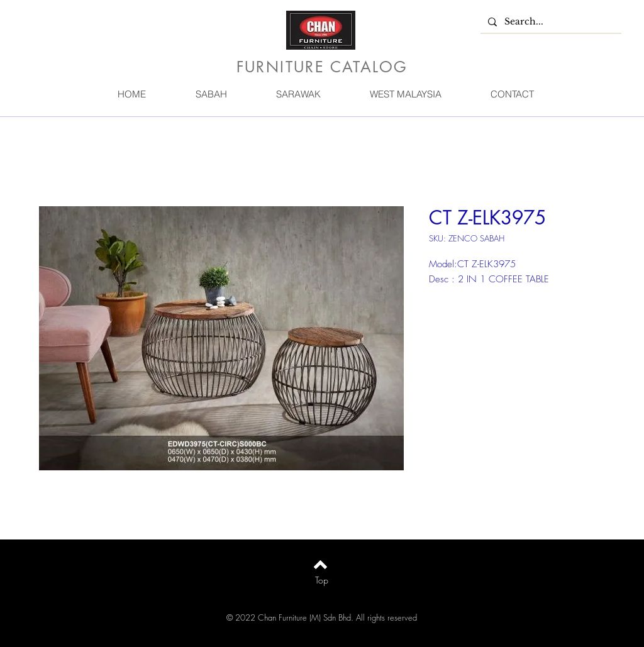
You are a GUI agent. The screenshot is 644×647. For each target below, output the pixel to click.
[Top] (322, 580)
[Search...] (550, 22)
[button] (211, 94)
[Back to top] (320, 565)
